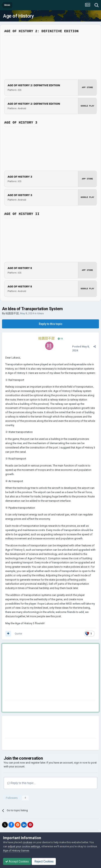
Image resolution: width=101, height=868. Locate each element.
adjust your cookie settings (24, 846)
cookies (27, 842)
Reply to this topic (51, 324)
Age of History (18, 16)
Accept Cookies (17, 861)
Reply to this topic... (21, 783)
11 (60, 339)
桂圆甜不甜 (12, 313)
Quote (18, 634)
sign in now (81, 763)
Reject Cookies (44, 861)
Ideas (40, 313)
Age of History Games (16, 850)
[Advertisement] (38, 673)
